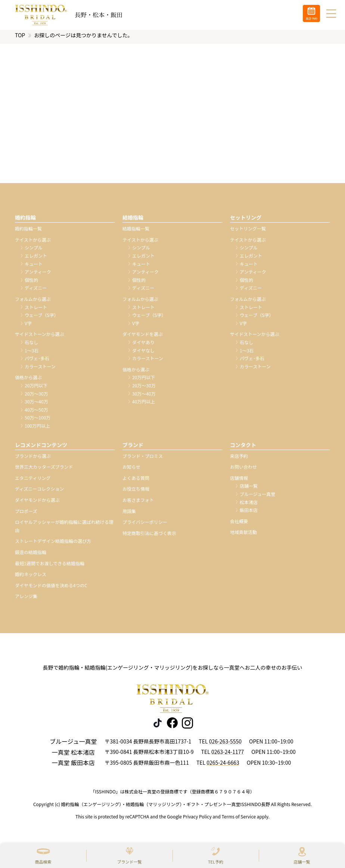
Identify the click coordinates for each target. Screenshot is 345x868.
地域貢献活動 (243, 535)
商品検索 (43, 862)
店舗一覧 (302, 862)
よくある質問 (136, 481)
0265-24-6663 (223, 766)
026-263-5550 (225, 745)
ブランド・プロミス (143, 459)
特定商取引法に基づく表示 (149, 536)
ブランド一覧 (130, 862)
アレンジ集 (26, 599)
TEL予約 (216, 862)
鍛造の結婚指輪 (31, 555)
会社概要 (239, 524)
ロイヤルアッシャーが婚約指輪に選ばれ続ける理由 (64, 529)
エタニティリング (33, 481)
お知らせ (131, 470)
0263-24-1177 (228, 755)
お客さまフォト (138, 503)
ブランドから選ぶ (33, 459)
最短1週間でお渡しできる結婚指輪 (50, 567)
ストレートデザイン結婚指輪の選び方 (53, 544)
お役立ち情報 (136, 492)
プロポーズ (26, 514)
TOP (20, 38)
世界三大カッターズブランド (44, 470)
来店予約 (239, 459)
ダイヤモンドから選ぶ (37, 503)
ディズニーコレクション (39, 492)
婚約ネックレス (31, 577)
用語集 (129, 514)
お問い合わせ (243, 470)
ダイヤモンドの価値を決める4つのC (51, 589)
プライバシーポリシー (145, 525)
